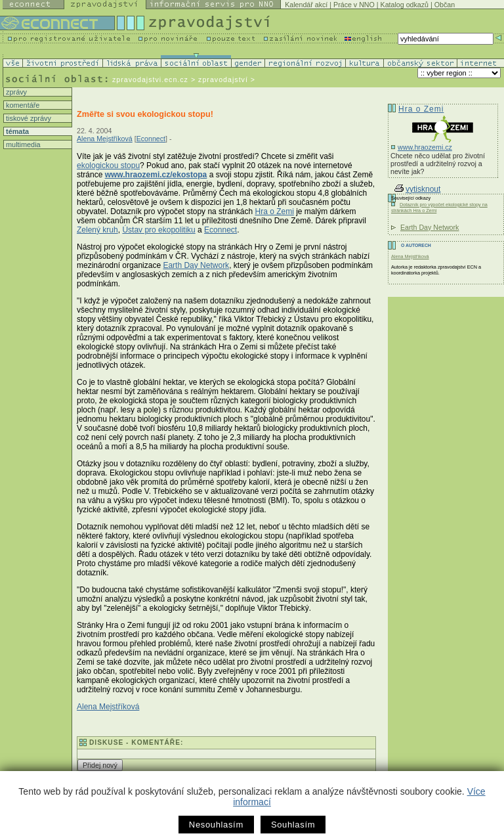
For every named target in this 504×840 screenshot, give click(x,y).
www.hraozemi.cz (425, 147)
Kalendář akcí (306, 5)
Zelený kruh (97, 230)
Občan (445, 5)
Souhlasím (293, 825)
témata (16, 131)
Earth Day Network (196, 265)
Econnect (151, 139)
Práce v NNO (354, 5)
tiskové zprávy (28, 118)
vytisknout (417, 189)
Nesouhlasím (216, 825)
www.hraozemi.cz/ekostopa (156, 175)
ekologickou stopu (108, 166)
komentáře (22, 105)
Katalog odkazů (405, 5)
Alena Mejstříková (105, 139)
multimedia (22, 144)
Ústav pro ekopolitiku (158, 230)
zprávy (15, 92)
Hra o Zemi (274, 211)
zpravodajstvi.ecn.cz (150, 79)
